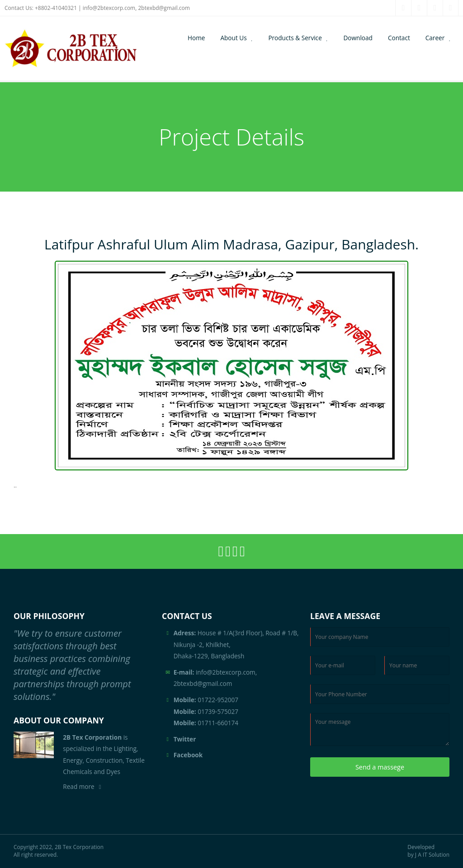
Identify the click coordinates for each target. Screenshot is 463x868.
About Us (233, 38)
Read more (78, 786)
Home (196, 38)
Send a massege (380, 767)
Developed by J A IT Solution (428, 851)
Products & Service (295, 38)
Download (358, 38)
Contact (399, 38)
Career (435, 38)
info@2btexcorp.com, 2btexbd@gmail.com (136, 8)
